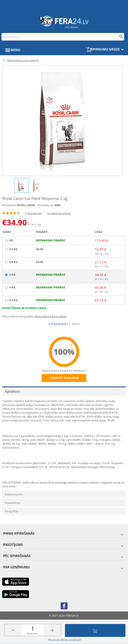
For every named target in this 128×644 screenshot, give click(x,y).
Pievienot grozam (95, 630)
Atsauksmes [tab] (12, 503)
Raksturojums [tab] (14, 494)
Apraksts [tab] (12, 391)
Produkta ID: (46, 205)
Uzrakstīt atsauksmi (59, 213)
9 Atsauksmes (33, 213)
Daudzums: (32, 633)
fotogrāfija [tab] (11, 511)
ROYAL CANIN (26, 205)
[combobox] (63, 37)
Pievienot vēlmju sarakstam (65, 640)
